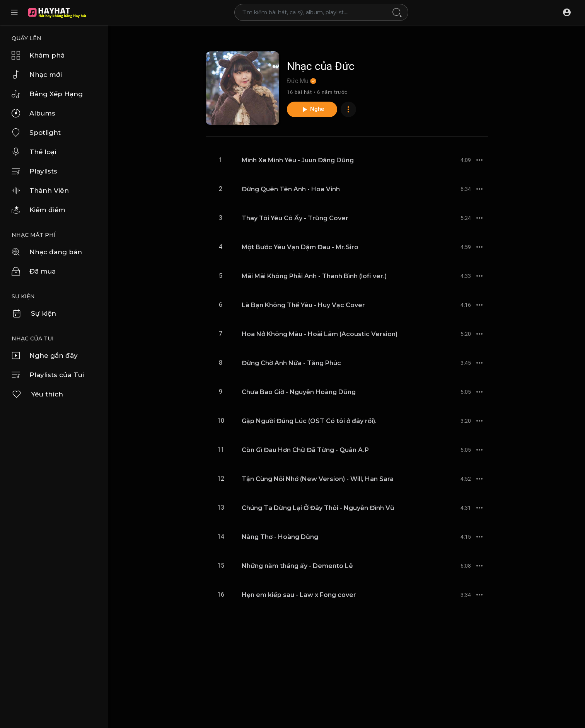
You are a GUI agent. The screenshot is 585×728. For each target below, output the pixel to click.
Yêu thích (37, 394)
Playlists (34, 171)
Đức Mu (302, 81)
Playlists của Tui (48, 375)
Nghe (312, 109)
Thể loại (34, 152)
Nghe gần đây (45, 355)
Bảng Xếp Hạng (47, 94)
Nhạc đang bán (47, 252)
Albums (33, 113)
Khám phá (38, 55)
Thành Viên (40, 191)
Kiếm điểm (38, 210)
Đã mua (34, 271)
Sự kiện (34, 313)
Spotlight (36, 133)
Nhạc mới (37, 75)
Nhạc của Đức (321, 66)
